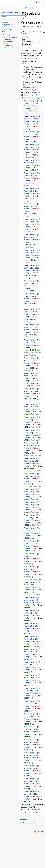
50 (25, 95)
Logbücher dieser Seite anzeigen (32, 26)
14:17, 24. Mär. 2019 (31, 613)
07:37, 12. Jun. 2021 (31, 312)
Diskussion (36, 106)
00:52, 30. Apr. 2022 (31, 163)
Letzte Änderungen (8, 27)
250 (33, 95)
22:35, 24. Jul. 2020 (31, 543)
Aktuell (26, 116)
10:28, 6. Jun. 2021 (30, 376)
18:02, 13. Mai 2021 (31, 407)
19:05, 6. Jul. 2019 (30, 556)
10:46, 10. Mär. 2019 (31, 652)
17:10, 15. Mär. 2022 (31, 191)
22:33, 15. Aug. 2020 (31, 492)
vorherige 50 (35, 92)
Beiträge (26, 108)
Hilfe (4, 32)
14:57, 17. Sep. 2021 (31, 283)
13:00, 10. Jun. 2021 (31, 327)
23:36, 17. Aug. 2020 (31, 476)
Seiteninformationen (10, 48)
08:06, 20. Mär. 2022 (31, 176)
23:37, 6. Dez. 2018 (31, 729)
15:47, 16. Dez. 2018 (31, 716)
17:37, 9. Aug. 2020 (31, 518)
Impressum (23, 827)
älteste (31, 90)
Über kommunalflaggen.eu (28, 823)
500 (37, 95)
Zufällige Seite (7, 29)
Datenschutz (24, 819)
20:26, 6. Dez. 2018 (31, 755)
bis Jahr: (26, 37)
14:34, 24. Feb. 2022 (31, 222)
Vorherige (34, 101)
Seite (21, 8)
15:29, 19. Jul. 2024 (31, 119)
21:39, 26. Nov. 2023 (31, 147)
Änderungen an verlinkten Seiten (9, 40)
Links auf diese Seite (10, 37)
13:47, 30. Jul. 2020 (31, 531)
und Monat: (27, 42)
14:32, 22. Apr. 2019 (31, 569)
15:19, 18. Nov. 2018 (31, 781)
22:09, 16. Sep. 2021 (31, 296)
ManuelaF (28, 106)
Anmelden (40, 2)
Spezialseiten (8, 46)
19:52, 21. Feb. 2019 (31, 678)
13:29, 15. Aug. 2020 (31, 505)
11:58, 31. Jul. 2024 (31, 103)
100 (29, 95)
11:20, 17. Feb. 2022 (31, 253)
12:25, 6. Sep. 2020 (31, 433)
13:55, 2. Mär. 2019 (31, 665)
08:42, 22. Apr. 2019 (31, 585)
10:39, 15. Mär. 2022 (31, 206)
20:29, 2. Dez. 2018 (31, 768)
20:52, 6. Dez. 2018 (31, 742)
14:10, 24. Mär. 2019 (31, 626)
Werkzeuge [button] (7, 35)
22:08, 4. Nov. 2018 (31, 794)
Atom (7, 43)
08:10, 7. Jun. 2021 (30, 343)
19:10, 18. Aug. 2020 (31, 461)
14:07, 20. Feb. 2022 (31, 237)
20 (22, 95)
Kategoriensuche (7, 25)
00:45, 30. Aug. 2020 (31, 445)
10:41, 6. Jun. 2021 (30, 360)
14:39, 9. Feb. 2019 (31, 691)
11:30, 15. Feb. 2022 (31, 268)
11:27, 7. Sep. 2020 (31, 420)
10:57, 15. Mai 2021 (31, 391)
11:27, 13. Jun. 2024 (31, 134)
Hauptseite (6, 22)
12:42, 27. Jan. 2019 (31, 704)
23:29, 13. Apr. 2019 (31, 600)
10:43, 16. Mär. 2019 (31, 639)
